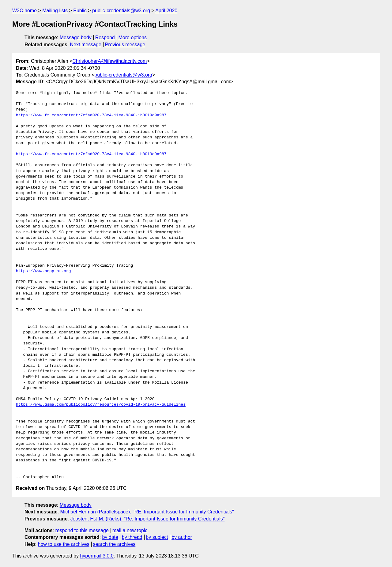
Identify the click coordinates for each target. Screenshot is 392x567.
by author (182, 537)
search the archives (114, 544)
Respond (105, 38)
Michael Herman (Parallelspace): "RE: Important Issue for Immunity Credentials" (147, 512)
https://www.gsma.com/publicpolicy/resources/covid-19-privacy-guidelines (101, 405)
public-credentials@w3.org (121, 11)
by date (110, 537)
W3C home (24, 11)
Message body (76, 38)
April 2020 (166, 11)
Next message (86, 45)
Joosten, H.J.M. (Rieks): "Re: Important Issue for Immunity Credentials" (147, 519)
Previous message (125, 45)
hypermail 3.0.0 (97, 556)
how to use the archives (64, 544)
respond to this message (82, 530)
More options (133, 38)
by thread (132, 537)
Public (80, 11)
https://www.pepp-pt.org (43, 271)
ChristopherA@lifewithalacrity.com (110, 61)
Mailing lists (55, 11)
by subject (157, 537)
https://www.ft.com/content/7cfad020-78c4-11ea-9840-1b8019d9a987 (91, 115)
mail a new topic (130, 530)
